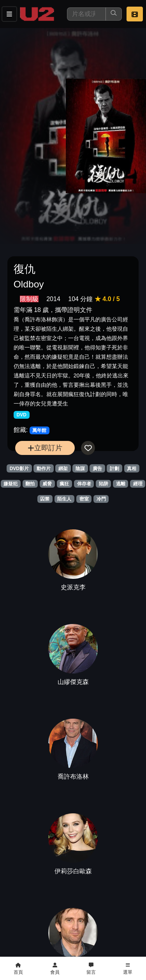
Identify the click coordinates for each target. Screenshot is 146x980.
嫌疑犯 (11, 484)
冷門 (101, 499)
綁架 (63, 469)
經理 (138, 484)
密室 (84, 499)
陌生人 (64, 499)
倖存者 (84, 484)
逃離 (121, 484)
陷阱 (104, 484)
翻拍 (30, 484)
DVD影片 (19, 469)
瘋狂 (64, 484)
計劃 (114, 469)
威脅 (47, 484)
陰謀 (80, 469)
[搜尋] (86, 14)
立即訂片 (45, 448)
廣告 (97, 469)
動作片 (44, 469)
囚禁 (45, 499)
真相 (132, 469)
